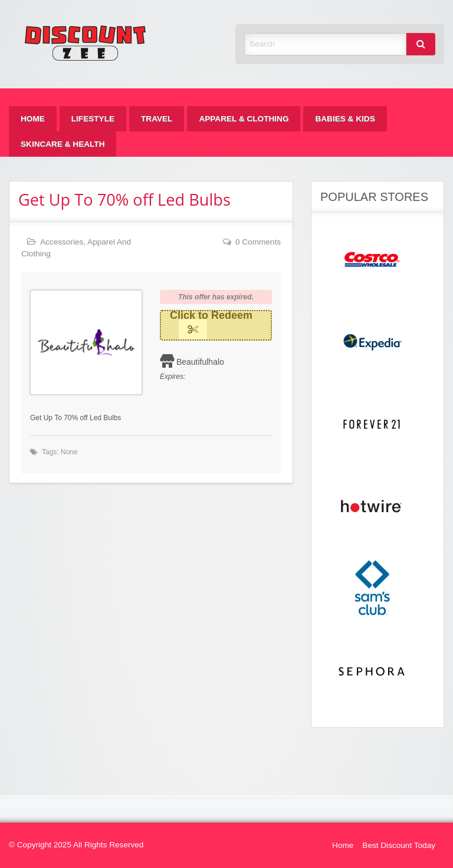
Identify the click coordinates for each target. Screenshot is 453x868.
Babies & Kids (345, 119)
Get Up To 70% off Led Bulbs (124, 199)
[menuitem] (33, 119)
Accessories (62, 242)
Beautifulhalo (200, 362)
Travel (157, 119)
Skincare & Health (63, 144)
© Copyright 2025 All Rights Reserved (76, 845)
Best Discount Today (399, 845)
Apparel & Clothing (244, 119)
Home (33, 119)
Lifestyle (93, 119)
